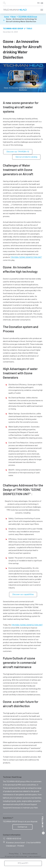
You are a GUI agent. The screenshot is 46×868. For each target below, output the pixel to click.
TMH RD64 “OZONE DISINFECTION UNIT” (26, 257)
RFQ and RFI (23, 863)
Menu (42, 10)
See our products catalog (26, 157)
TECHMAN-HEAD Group (13, 28)
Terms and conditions (30, 854)
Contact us (22, 827)
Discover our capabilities (23, 594)
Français (38, 3)
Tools (29, 28)
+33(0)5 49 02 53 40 (12, 839)
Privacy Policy (14, 854)
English (42, 3)
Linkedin (43, 833)
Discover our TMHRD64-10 (18, 151)
